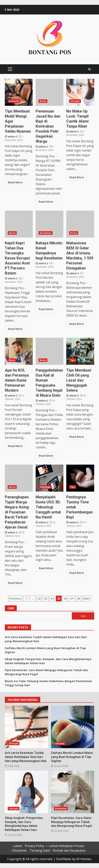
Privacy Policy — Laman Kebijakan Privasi (54, 846)
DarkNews (64, 859)
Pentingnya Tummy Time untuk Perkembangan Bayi (80, 478)
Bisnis (12, 360)
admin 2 (13, 137)
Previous (15, 598)
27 (72, 598)
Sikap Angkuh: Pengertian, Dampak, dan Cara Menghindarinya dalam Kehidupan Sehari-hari (26, 792)
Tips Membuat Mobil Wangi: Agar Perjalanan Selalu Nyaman (19, 92)
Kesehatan (46, 233)
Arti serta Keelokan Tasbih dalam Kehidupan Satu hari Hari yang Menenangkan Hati (26, 727)
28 (78, 598)
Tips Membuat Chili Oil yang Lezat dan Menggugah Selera (80, 351)
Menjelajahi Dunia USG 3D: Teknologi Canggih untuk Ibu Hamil (50, 478)
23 (46, 598)
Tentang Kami (40, 850)
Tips (73, 360)
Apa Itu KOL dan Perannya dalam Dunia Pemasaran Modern (19, 351)
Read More (15, 182)
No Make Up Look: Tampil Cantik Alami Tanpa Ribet (80, 92)
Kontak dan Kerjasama (69, 850)
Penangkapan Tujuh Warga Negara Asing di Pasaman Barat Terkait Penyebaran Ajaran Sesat (19, 478)
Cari (11, 608)
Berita (43, 101)
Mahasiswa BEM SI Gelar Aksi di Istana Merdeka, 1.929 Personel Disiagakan (80, 224)
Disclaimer (19, 850)
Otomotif (14, 101)
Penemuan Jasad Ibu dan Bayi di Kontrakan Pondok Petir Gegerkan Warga (50, 92)
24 (52, 598)
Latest (18, 846)
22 (39, 598)
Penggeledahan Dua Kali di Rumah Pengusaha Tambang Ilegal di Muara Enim (50, 351)
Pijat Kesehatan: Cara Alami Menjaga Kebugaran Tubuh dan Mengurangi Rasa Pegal (73, 792)
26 (65, 598)
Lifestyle (75, 101)
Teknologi (45, 487)
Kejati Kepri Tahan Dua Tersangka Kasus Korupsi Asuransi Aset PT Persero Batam (19, 224)
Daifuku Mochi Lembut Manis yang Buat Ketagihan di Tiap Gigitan (73, 727)
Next (87, 598)
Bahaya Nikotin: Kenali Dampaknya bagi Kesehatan (50, 224)
